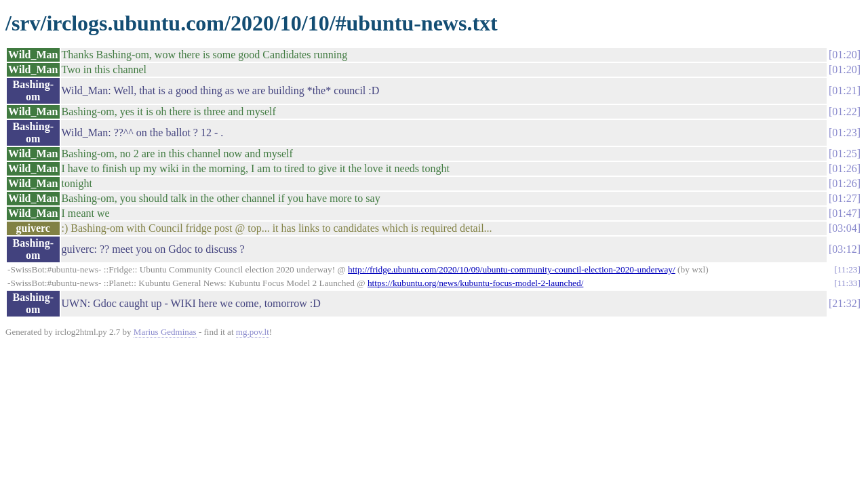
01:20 (844, 55)
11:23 (848, 269)
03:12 (844, 249)
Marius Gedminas (165, 332)
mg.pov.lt (253, 332)
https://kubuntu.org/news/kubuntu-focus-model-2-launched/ (475, 283)
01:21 (844, 90)
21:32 (844, 303)
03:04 (844, 228)
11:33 (848, 283)
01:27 (844, 198)
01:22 (844, 111)
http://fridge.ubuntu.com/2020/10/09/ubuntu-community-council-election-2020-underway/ (512, 269)
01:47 (844, 213)
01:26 (844, 168)
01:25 (844, 154)
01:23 (844, 133)
